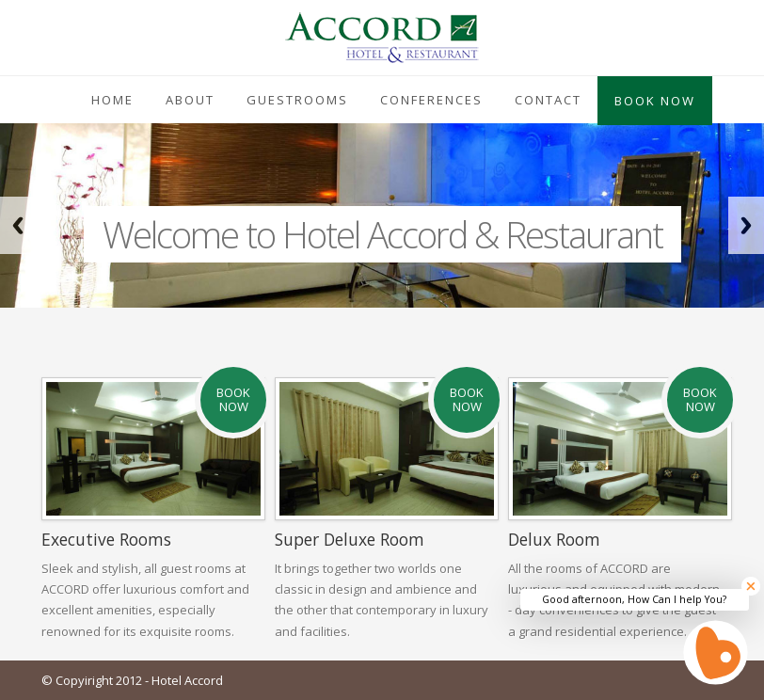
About (190, 100)
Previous (18, 225)
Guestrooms (297, 100)
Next (746, 225)
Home (112, 100)
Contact (548, 100)
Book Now (655, 101)
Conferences (431, 100)
